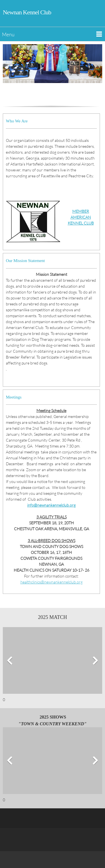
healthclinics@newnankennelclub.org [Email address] (52, 582)
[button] (53, 662)
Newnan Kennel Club (27, 12)
